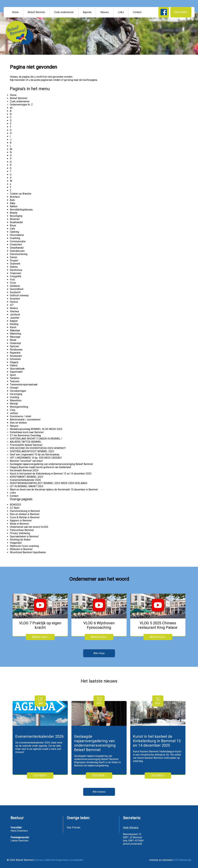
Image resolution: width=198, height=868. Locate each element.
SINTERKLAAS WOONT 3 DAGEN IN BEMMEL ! (36, 439)
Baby (13, 203)
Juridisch (15, 315)
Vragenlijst (16, 543)
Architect (15, 197)
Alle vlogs (99, 653)
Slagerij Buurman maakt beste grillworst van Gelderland (40, 467)
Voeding (14, 397)
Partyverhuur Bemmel (22, 530)
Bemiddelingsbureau (21, 210)
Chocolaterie (17, 235)
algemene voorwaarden (70, 860)
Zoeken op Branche (21, 194)
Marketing (15, 334)
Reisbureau (16, 350)
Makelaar (15, 330)
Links (121, 12)
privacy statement (45, 860)
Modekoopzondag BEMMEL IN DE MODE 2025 (36, 429)
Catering (14, 232)
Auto (12, 200)
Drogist (14, 260)
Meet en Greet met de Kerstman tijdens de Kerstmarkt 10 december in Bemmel (54, 490)
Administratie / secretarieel (25, 420)
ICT (12, 305)
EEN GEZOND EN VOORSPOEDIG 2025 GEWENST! (38, 448)
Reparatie (15, 353)
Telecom (15, 381)
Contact (137, 12)
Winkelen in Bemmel (21, 549)
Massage (15, 337)
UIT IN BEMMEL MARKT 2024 (27, 486)
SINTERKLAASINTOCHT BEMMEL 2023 (32, 451)
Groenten (15, 299)
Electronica (16, 270)
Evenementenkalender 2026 (25, 480)
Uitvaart (14, 388)
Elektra (14, 267)
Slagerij (14, 362)
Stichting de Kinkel (20, 540)
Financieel (16, 273)
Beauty (14, 213)
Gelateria (15, 286)
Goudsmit (15, 292)
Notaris (14, 308)
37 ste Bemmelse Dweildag (25, 435)
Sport (13, 375)
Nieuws (105, 12)
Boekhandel (16, 222)
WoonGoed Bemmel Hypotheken (28, 552)
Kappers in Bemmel (21, 521)
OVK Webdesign (182, 860)
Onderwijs (15, 343)
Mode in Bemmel (19, 524)
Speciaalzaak (17, 369)
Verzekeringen (18, 391)
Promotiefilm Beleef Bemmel (26, 445)
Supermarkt (16, 372)
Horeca (14, 302)
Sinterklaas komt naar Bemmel (27, 432)
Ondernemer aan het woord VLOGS (29, 527)
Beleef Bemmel (36, 12)
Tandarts (15, 378)
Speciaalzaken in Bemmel (24, 536)
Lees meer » (40, 775)
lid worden (181, 12)
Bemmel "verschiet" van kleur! (26, 461)
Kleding (14, 324)
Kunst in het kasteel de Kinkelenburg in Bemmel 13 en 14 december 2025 (51, 474)
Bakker (14, 206)
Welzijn (14, 404)
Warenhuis (16, 400)
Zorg (12, 410)
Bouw (13, 225)
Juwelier (15, 318)
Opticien (14, 346)
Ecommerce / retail (20, 416)
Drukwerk (15, 264)
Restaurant (16, 356)
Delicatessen (17, 251)
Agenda (87, 12)
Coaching (15, 238)
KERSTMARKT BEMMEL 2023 (27, 477)
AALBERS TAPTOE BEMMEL (26, 442)
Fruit (12, 280)
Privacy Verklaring (20, 533)
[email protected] (132, 844)
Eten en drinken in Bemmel (25, 514)
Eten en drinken (18, 423)
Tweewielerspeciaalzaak (24, 385)
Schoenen (15, 359)
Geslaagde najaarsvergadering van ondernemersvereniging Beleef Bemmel (51, 464)
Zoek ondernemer (64, 12)
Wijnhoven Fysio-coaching (24, 546)
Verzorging (16, 394)
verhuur (14, 413)
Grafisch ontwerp (19, 295)
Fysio (13, 283)
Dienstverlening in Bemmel (25, 511)
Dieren (14, 257)
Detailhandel (17, 248)
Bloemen (15, 219)
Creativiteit (16, 245)
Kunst (13, 327)
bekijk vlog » (40, 637)
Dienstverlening (19, 254)
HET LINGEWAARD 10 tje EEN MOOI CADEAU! (36, 458)
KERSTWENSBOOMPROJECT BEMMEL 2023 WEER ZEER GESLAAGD (49, 483)
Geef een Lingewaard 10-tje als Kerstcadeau (35, 455)
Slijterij (14, 365)
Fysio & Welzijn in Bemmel (25, 517)
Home (15, 12)
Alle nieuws (99, 792)
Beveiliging (16, 216)
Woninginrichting (19, 407)
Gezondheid (17, 289)
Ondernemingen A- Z (21, 105)
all (11, 108)
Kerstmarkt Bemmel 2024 (24, 470)
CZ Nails (15, 508)
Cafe (12, 229)
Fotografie (16, 276)
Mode (13, 340)
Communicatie (18, 241)
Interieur (14, 311)
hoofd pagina (90, 80)
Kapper (14, 321)
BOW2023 (16, 505)
